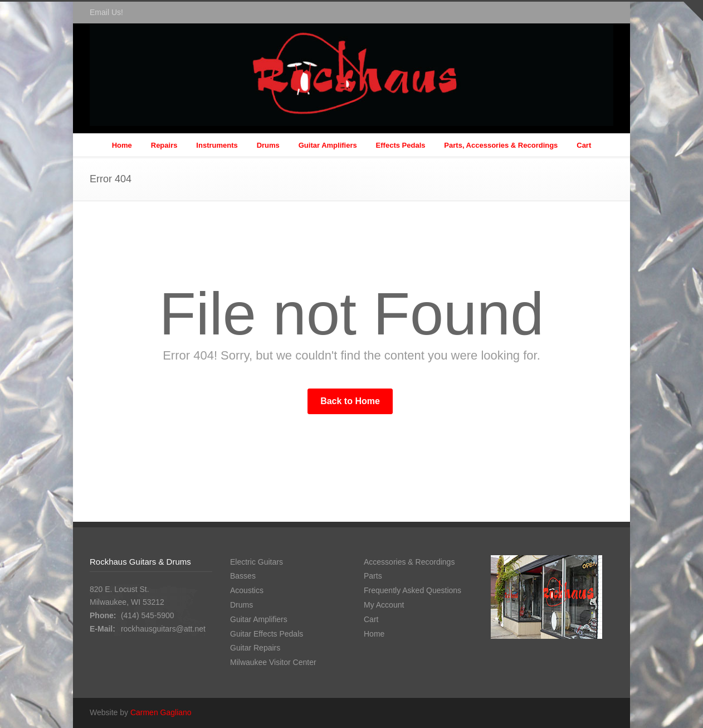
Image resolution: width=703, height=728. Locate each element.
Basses (243, 576)
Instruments (217, 145)
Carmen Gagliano (161, 712)
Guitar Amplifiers (328, 145)
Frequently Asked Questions (412, 590)
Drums (268, 145)
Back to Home (350, 401)
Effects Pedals (401, 145)
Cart (584, 145)
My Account (384, 605)
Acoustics (247, 590)
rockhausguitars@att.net (163, 629)
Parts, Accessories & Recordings (501, 145)
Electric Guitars (257, 562)
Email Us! (106, 12)
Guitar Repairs (255, 648)
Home (122, 145)
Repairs (164, 145)
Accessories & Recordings (409, 562)
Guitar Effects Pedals (267, 634)
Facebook (602, 13)
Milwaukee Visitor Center (273, 662)
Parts (373, 576)
